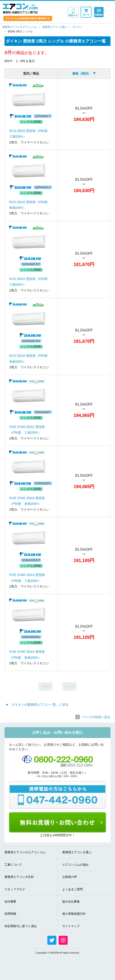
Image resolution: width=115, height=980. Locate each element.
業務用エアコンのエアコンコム (25, 852)
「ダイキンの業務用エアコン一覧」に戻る (39, 705)
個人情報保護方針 (74, 914)
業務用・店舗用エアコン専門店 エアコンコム (20, 8)
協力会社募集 (71, 901)
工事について (13, 865)
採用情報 (10, 914)
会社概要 (10, 901)
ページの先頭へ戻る (96, 717)
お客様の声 (70, 877)
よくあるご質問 (72, 889)
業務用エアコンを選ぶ (77, 852)
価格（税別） (82, 73)
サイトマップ (71, 926)
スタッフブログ (15, 889)
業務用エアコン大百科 (19, 877)
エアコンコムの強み (75, 865)
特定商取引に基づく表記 (21, 926)
